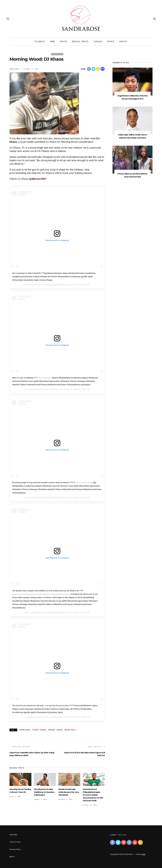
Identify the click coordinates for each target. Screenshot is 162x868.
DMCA (12, 857)
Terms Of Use (15, 842)
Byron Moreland (44, 285)
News (53, 41)
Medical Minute (80, 41)
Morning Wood (57, 54)
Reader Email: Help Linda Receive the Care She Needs (69, 792)
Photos (64, 41)
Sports (111, 41)
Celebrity (40, 41)
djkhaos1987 (39, 179)
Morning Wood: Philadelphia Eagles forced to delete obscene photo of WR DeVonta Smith (93, 795)
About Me (13, 835)
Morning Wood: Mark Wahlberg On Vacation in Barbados (44, 792)
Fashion (98, 41)
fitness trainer (39, 730)
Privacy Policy (15, 849)
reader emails (70, 730)
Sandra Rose (14, 69)
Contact (123, 41)
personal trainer (55, 730)
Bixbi (144, 854)
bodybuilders (25, 730)
